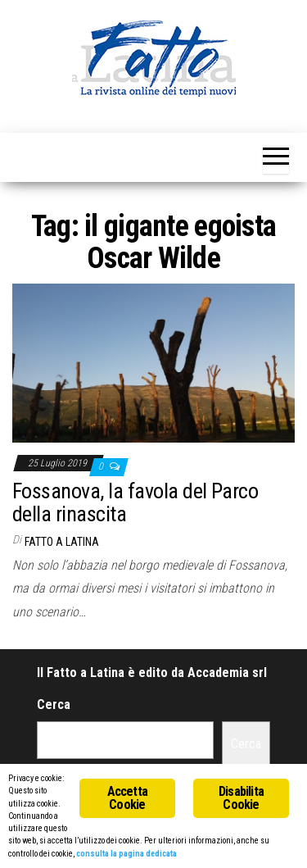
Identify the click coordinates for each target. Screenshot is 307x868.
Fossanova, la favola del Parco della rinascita (135, 503)
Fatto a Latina (62, 542)
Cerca (54, 704)
